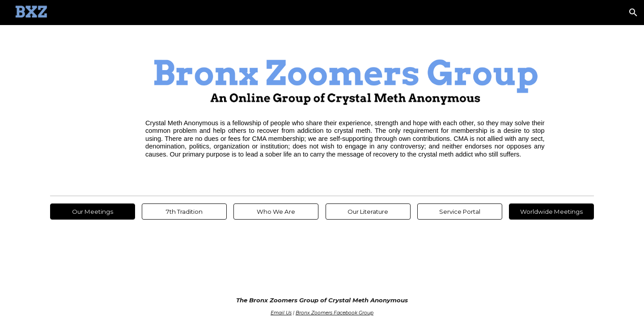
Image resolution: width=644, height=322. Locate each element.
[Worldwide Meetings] (551, 211)
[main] (345, 139)
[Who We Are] (276, 211)
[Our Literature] (368, 211)
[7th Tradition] (184, 211)
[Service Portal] (460, 211)
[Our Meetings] (93, 211)
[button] (633, 13)
